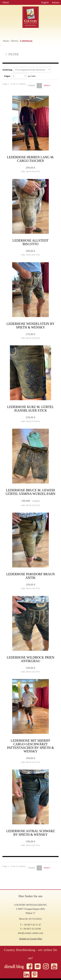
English (45, 2)
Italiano (56, 2)
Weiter (47, 85)
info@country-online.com (31, 933)
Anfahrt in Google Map (30, 939)
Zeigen (20, 76)
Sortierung (27, 70)
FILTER (12, 54)
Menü (5, 2)
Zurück (31, 85)
